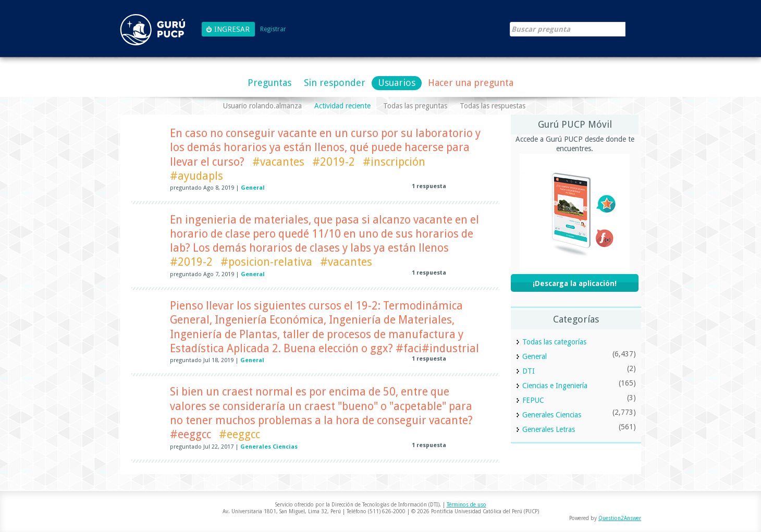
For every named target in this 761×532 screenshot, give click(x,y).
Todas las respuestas (493, 106)
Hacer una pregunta (471, 83)
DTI (529, 371)
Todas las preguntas (415, 106)
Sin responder (335, 83)
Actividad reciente (342, 106)
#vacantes (278, 162)
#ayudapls (197, 176)
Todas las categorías (554, 342)
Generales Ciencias (269, 447)
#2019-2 (334, 162)
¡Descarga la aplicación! (575, 283)
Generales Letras (549, 429)
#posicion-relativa (266, 262)
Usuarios (397, 83)
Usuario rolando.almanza (262, 106)
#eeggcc (240, 434)
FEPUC (533, 400)
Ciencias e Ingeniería (555, 386)
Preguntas (269, 83)
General (253, 188)
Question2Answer (620, 518)
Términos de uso (467, 505)
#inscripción (394, 162)
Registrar (273, 29)
